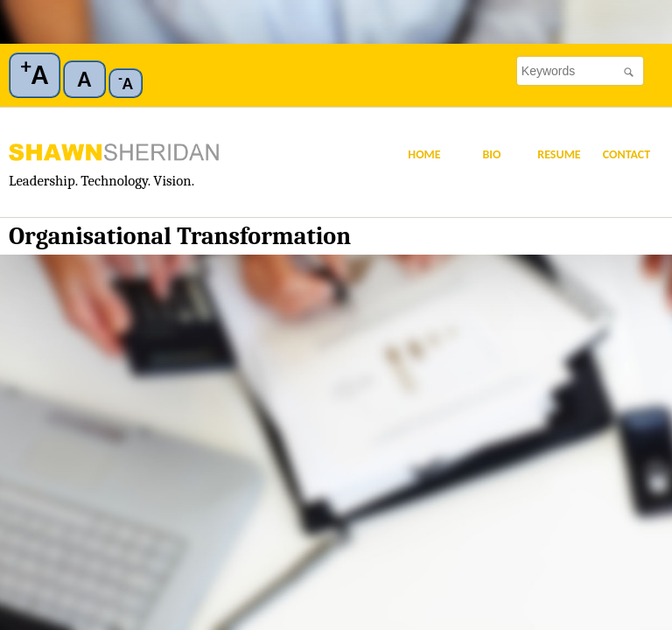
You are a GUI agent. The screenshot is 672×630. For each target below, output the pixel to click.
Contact (627, 154)
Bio (491, 154)
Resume (559, 154)
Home (424, 154)
